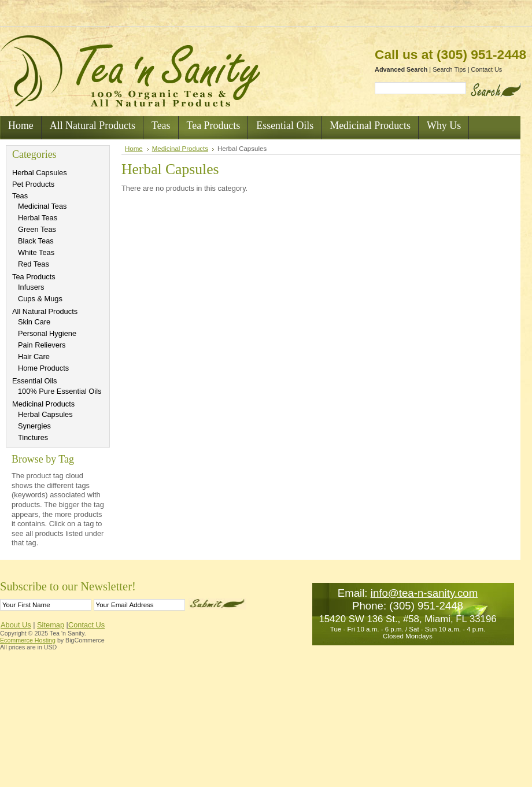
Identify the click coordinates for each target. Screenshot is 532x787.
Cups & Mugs (40, 299)
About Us (16, 625)
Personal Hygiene (47, 333)
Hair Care (34, 356)
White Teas (36, 252)
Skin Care (34, 322)
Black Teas (36, 241)
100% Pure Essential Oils (60, 391)
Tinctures (33, 437)
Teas (20, 196)
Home (134, 149)
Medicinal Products (43, 404)
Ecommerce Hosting (28, 640)
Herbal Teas (38, 218)
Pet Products (33, 184)
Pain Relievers (42, 345)
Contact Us (487, 69)
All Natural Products (45, 311)
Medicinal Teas (42, 206)
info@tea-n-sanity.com (424, 593)
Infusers (31, 287)
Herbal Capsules (40, 173)
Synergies (34, 426)
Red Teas (34, 264)
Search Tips (449, 69)
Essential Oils (35, 381)
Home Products (43, 368)
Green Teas (37, 229)
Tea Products (34, 277)
